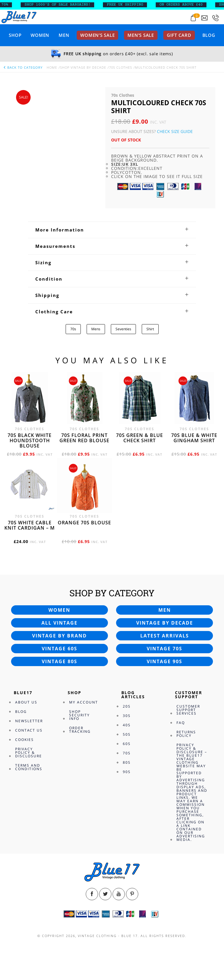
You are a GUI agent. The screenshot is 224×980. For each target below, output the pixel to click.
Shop (15, 35)
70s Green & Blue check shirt (140, 438)
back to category (23, 67)
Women (40, 35)
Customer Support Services (188, 710)
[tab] (112, 230)
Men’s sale (141, 35)
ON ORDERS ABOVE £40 (192, 5)
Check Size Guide (175, 131)
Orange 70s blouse (84, 523)
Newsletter (29, 721)
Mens (96, 329)
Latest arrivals (165, 636)
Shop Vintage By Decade (83, 67)
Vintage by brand (60, 636)
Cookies (24, 740)
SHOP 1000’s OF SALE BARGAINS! (68, 5)
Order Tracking (80, 730)
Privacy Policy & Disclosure (29, 752)
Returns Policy (186, 734)
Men (64, 35)
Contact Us (29, 730)
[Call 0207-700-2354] (216, 18)
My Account (84, 702)
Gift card (179, 35)
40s (127, 725)
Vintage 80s (60, 661)
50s (127, 734)
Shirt (150, 329)
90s (127, 772)
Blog (209, 35)
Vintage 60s (60, 649)
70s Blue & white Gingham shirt (194, 438)
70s (73, 329)
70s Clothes (121, 67)
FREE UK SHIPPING (135, 5)
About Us (26, 702)
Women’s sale (97, 35)
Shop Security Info (79, 715)
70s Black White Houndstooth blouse (30, 440)
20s (127, 706)
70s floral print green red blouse (84, 438)
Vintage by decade (165, 623)
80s (127, 762)
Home (52, 67)
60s (127, 744)
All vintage (60, 623)
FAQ (181, 723)
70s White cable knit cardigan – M (30, 525)
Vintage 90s (164, 661)
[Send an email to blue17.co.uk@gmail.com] (204, 18)
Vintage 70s (164, 649)
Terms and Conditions (29, 767)
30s (127, 716)
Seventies (123, 329)
